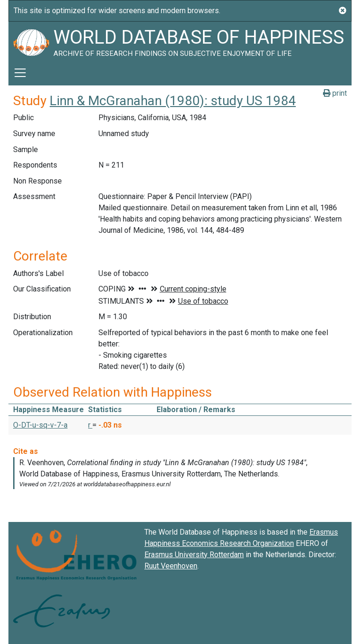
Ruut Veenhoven (171, 566)
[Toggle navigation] (20, 73)
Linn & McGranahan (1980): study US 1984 (173, 101)
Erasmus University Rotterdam (194, 555)
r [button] (90, 425)
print (335, 93)
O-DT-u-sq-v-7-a (40, 425)
